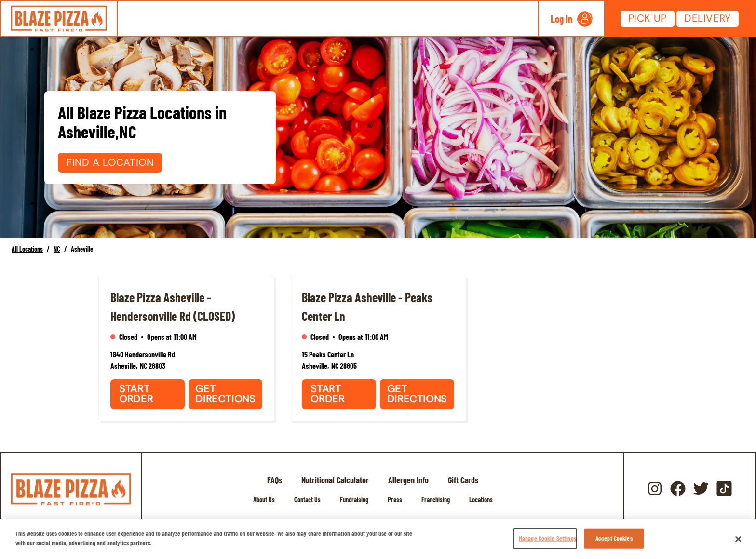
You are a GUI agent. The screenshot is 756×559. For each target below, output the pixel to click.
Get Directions (225, 394)
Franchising (436, 499)
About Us (264, 499)
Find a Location (110, 162)
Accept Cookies (614, 538)
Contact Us (307, 499)
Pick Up (648, 18)
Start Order (136, 394)
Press (395, 499)
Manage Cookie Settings (547, 538)
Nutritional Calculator (335, 480)
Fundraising (354, 499)
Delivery (708, 18)
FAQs (275, 480)
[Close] (739, 539)
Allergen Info (408, 480)
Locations (481, 499)
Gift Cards (463, 480)
